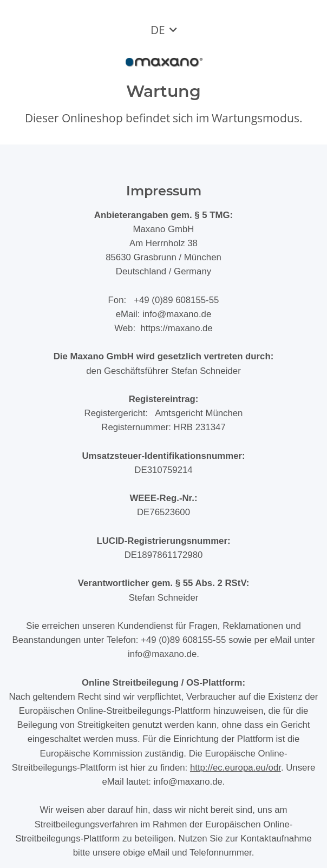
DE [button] (158, 30)
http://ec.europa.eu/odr (236, 768)
